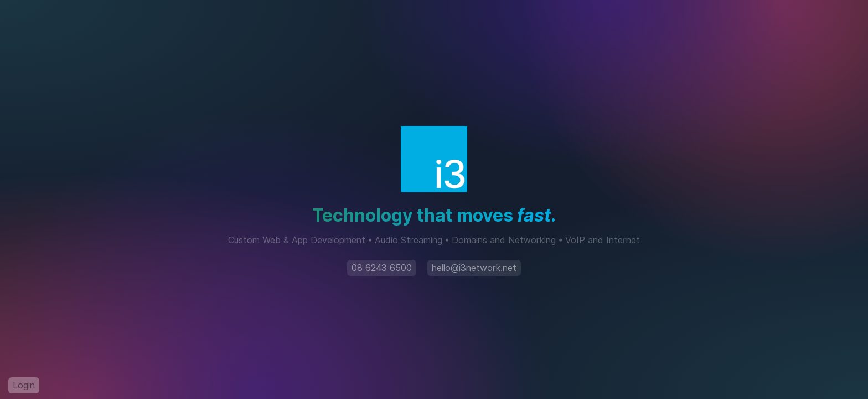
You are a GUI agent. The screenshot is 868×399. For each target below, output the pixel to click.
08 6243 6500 (382, 268)
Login (24, 385)
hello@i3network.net (474, 268)
